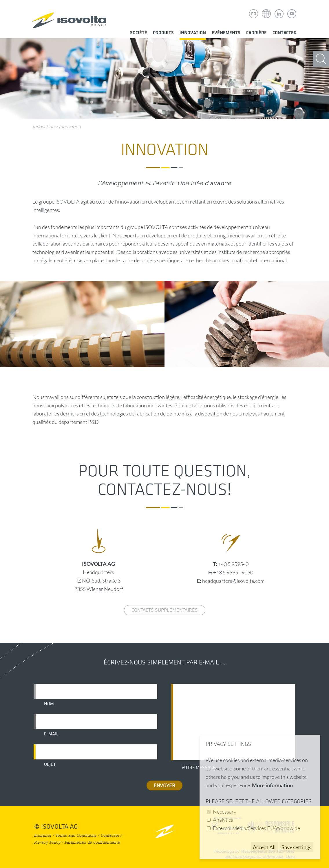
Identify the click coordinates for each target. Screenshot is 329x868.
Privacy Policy (47, 842)
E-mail (51, 734)
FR (254, 14)
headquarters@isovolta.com (233, 581)
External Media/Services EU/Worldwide (256, 828)
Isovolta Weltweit (266, 10)
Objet (50, 764)
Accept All (264, 847)
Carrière (256, 33)
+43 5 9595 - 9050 (233, 572)
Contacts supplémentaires (165, 610)
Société (139, 33)
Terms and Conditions (76, 835)
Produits (163, 33)
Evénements (226, 33)
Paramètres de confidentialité (92, 842)
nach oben (165, 831)
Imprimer (43, 835)
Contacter (285, 33)
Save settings (296, 847)
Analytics (223, 820)
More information (272, 785)
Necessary (225, 812)
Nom (49, 704)
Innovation (193, 33)
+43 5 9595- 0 (233, 564)
